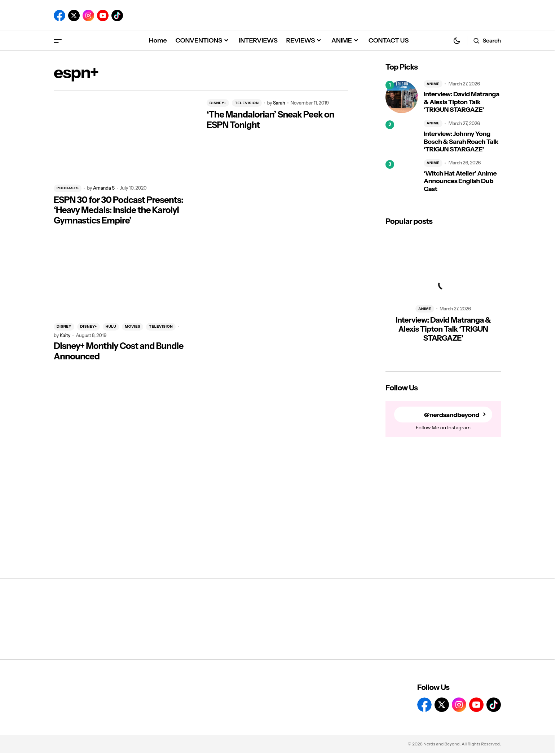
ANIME (433, 84)
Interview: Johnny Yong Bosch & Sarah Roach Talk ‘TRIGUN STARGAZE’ (461, 142)
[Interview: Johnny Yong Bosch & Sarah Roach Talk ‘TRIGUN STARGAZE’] (402, 137)
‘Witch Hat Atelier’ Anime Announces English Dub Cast (460, 181)
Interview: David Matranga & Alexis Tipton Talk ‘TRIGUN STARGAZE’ (462, 102)
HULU (111, 326)
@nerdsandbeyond (451, 415)
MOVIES (133, 326)
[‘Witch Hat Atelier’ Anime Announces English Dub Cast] (402, 176)
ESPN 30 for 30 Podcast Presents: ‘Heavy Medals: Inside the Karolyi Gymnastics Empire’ (118, 211)
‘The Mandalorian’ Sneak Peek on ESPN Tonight (270, 120)
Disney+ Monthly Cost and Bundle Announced (119, 351)
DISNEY (64, 326)
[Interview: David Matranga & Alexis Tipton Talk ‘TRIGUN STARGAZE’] (402, 97)
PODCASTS (68, 188)
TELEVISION (247, 103)
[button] (58, 41)
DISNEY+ (218, 103)
